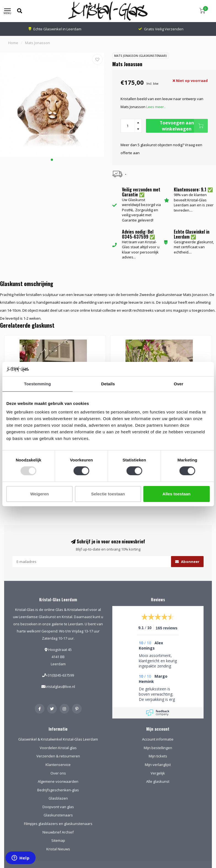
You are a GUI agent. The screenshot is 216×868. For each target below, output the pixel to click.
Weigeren (40, 494)
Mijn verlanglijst (158, 765)
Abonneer (187, 562)
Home (13, 43)
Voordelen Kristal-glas (58, 748)
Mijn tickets (158, 756)
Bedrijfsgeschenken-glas (58, 790)
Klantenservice (58, 765)
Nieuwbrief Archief (58, 832)
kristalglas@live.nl (60, 687)
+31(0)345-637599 (60, 675)
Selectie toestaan (108, 494)
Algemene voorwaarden (58, 781)
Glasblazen (58, 798)
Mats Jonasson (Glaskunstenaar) (141, 56)
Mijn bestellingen (158, 748)
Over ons (58, 773)
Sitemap (58, 840)
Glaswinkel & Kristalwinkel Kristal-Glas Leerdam (58, 739)
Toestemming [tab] (38, 384)
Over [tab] (179, 384)
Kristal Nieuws (58, 849)
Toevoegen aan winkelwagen (184, 126)
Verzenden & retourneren (58, 756)
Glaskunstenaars (58, 815)
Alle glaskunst (158, 781)
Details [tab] (108, 384)
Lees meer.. (156, 107)
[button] (52, 160)
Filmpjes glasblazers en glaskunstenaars (58, 824)
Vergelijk (158, 773)
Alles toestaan (177, 494)
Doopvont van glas (58, 807)
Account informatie (158, 739)
